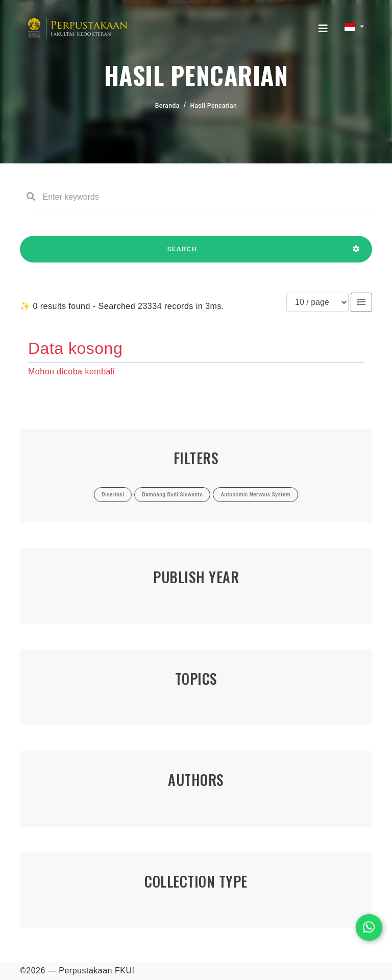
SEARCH (182, 254)
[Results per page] (317, 302)
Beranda (167, 106)
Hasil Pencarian (214, 106)
